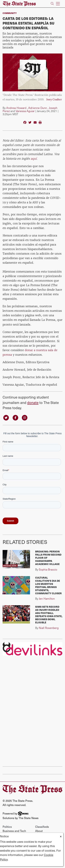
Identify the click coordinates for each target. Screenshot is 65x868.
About (39, 831)
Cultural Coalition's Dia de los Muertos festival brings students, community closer (48, 585)
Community (10, 13)
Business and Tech (14, 831)
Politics (7, 827)
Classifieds (42, 827)
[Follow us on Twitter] (6, 418)
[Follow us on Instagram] (25, 418)
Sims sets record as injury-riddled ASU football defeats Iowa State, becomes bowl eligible (49, 615)
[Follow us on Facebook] (15, 418)
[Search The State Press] (52, 4)
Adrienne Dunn (38, 108)
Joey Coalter (54, 100)
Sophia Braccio (48, 569)
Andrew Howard (16, 108)
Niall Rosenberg (49, 628)
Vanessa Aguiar (25, 111)
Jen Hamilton (47, 599)
